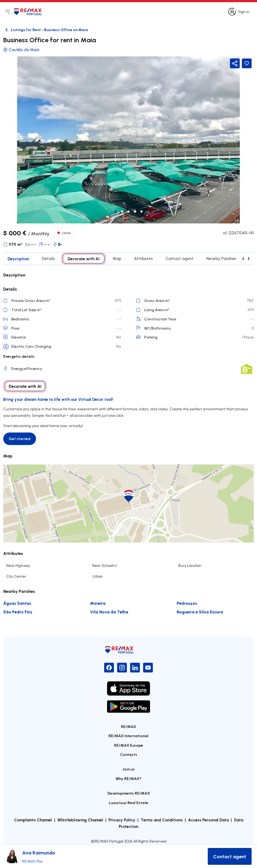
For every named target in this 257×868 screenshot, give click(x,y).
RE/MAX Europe (129, 745)
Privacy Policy (122, 820)
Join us (128, 769)
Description (18, 259)
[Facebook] (109, 668)
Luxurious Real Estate (128, 803)
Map (117, 259)
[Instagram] (122, 668)
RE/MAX (128, 726)
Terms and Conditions (162, 820)
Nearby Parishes (221, 259)
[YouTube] (148, 668)
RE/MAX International (128, 736)
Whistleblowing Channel (80, 820)
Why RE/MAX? (128, 778)
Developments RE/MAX (129, 793)
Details (48, 259)
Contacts (129, 754)
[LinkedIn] (135, 668)
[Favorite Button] (247, 63)
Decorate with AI (84, 259)
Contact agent (179, 259)
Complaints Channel (33, 820)
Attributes (143, 259)
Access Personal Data (208, 820)
